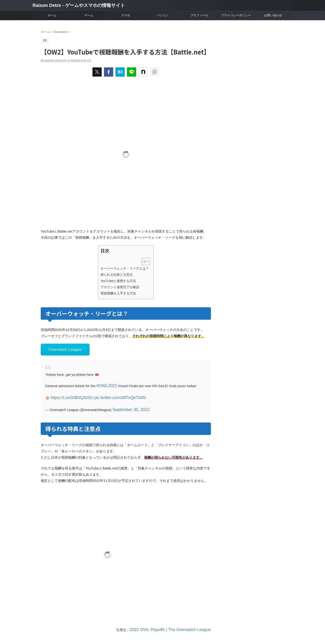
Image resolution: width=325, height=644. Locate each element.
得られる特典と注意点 (117, 275)
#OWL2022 (105, 384)
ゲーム (89, 15)
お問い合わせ (273, 15)
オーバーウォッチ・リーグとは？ (125, 268)
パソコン (162, 15)
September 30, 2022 (128, 406)
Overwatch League (62, 349)
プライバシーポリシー (236, 15)
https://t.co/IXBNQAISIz (69, 395)
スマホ (126, 15)
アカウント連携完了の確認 (120, 287)
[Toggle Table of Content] (143, 262)
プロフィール (199, 15)
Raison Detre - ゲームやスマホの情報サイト (79, 5)
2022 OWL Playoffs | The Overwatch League (177, 625)
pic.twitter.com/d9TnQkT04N (109, 395)
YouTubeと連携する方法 (118, 281)
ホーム (52, 15)
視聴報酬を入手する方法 (118, 293)
